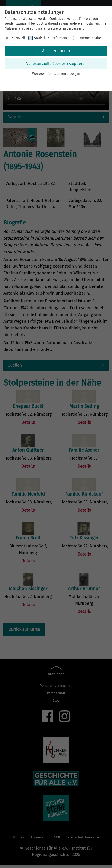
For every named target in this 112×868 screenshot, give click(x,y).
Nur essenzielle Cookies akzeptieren (56, 64)
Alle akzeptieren (56, 51)
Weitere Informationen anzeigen (56, 74)
